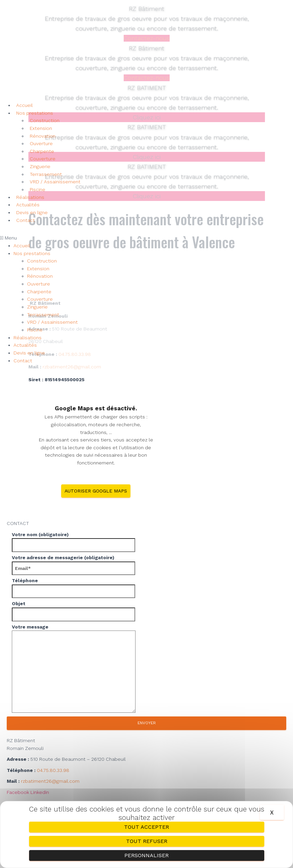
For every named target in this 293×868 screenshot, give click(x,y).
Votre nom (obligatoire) (146, 541)
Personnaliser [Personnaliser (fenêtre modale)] (146, 855)
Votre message (146, 669)
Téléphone (146, 588)
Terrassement (46, 174)
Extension (41, 128)
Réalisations (30, 197)
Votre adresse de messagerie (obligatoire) (146, 565)
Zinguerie (40, 166)
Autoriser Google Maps (96, 490)
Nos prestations (35, 113)
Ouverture (41, 143)
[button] (146, 238)
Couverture (43, 159)
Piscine (38, 189)
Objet (146, 611)
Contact (26, 220)
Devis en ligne (32, 212)
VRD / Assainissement (55, 182)
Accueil (25, 105)
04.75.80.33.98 (53, 770)
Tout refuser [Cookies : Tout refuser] (147, 841)
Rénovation (43, 136)
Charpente (42, 151)
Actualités (28, 205)
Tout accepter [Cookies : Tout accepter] (146, 827)
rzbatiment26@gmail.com (50, 781)
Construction (45, 120)
